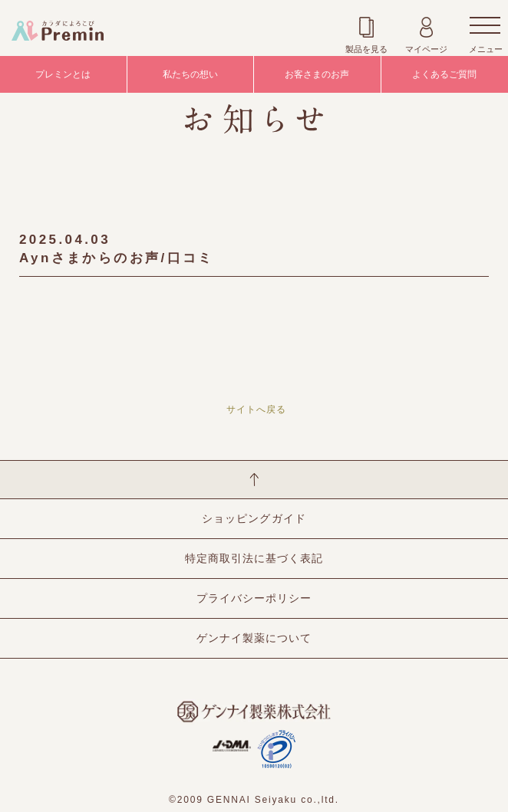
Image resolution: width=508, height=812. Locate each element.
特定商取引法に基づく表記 (254, 558)
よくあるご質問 (444, 74)
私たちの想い (190, 74)
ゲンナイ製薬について (254, 638)
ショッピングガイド (254, 518)
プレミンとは (63, 74)
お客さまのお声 (317, 74)
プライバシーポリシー (254, 598)
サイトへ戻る (256, 409)
